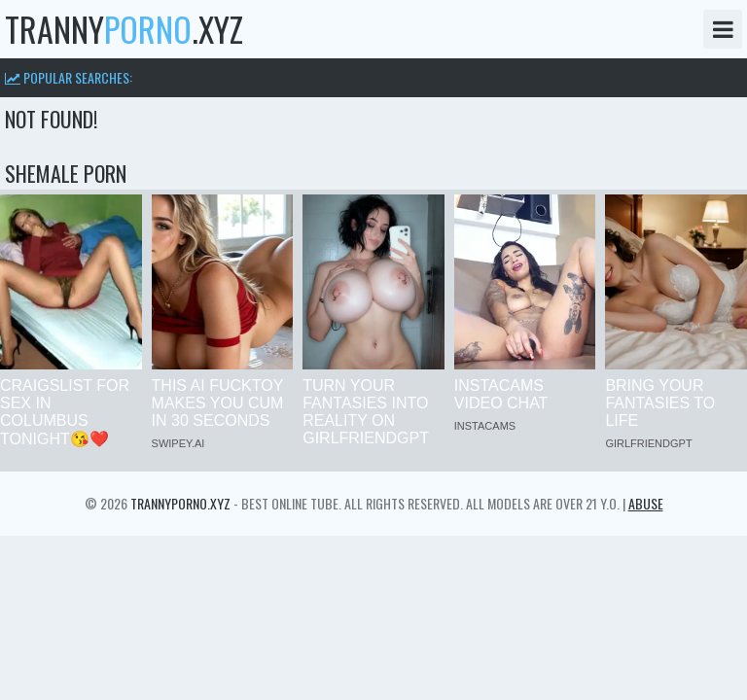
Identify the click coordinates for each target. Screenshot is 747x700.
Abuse (646, 503)
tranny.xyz (124, 29)
